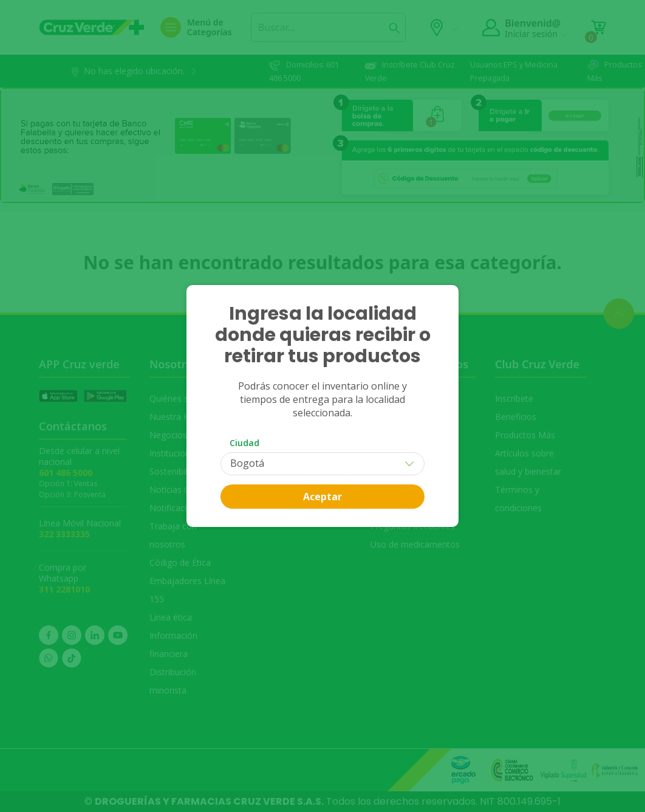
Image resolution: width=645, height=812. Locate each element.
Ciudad (244, 443)
